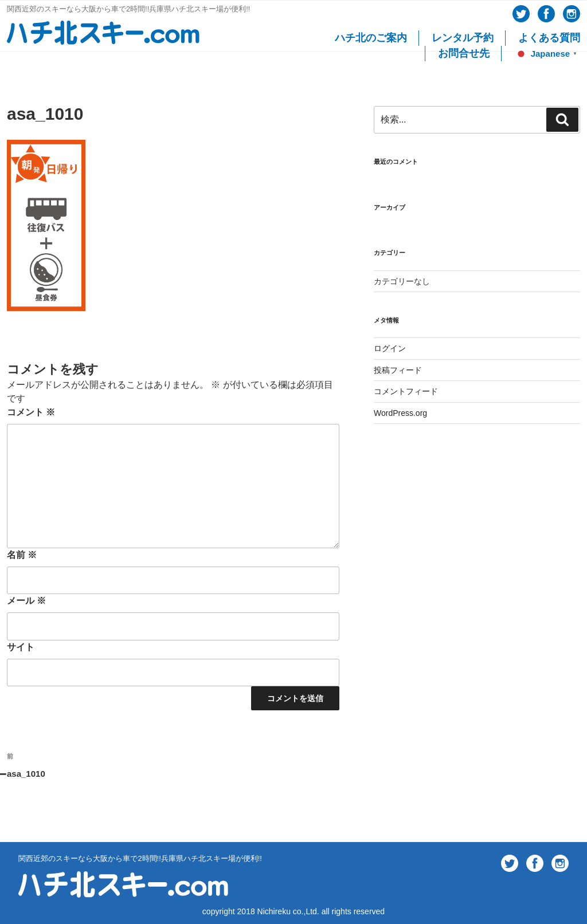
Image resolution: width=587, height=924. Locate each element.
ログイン (390, 348)
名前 (22, 555)
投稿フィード (398, 370)
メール (26, 601)
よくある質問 (549, 38)
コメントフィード (406, 391)
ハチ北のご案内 (371, 38)
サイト (21, 647)
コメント (31, 412)
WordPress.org (400, 413)
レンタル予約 (463, 38)
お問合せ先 (464, 53)
